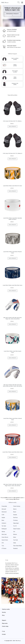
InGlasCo (4, 523)
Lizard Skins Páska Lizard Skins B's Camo (12, 186)
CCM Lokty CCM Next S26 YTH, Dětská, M (12, 153)
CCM (3, 515)
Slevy (3, 615)
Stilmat (3, 532)
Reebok (15, 515)
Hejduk (3, 518)
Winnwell (4, 509)
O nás (3, 631)
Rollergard (4, 529)
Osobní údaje (5, 626)
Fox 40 (15, 526)
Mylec (15, 537)
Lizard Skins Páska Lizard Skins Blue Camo (13, 285)
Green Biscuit (5, 537)
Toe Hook (16, 540)
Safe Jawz (4, 534)
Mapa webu (5, 623)
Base (3, 520)
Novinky (4, 612)
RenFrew (15, 518)
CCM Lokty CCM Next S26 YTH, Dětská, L (13, 121)
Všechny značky (6, 609)
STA (3, 543)
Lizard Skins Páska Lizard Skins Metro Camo (12, 452)
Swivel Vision (5, 540)
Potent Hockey (17, 506)
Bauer (15, 512)
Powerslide (4, 506)
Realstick (15, 548)
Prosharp (15, 520)
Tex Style (4, 526)
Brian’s (15, 509)
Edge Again (16, 523)
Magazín (4, 620)
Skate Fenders (17, 529)
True (3, 546)
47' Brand (4, 548)
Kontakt (4, 634)
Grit (14, 532)
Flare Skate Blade (17, 546)
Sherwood (4, 512)
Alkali (15, 543)
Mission (15, 534)
